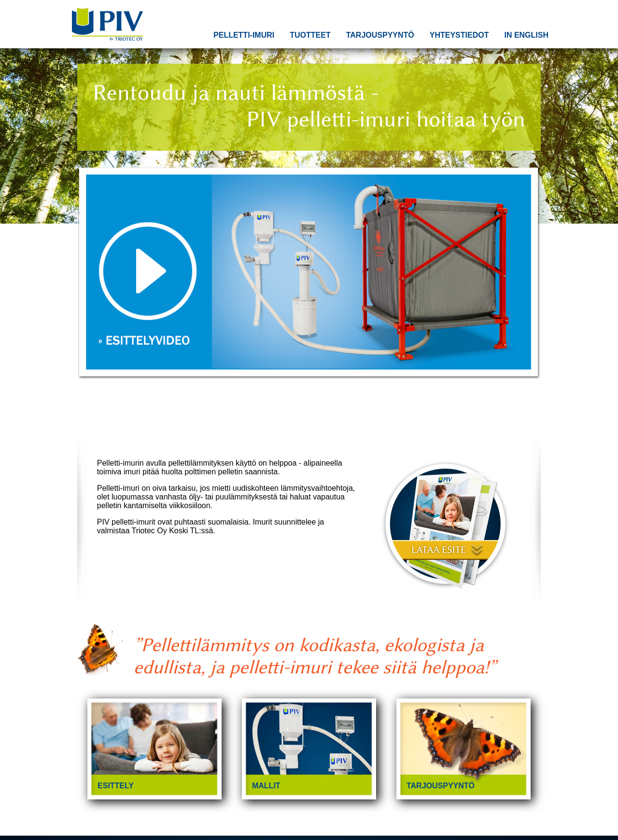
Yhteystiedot (459, 35)
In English (526, 35)
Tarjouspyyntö (380, 35)
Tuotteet (310, 35)
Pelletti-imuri (244, 35)
